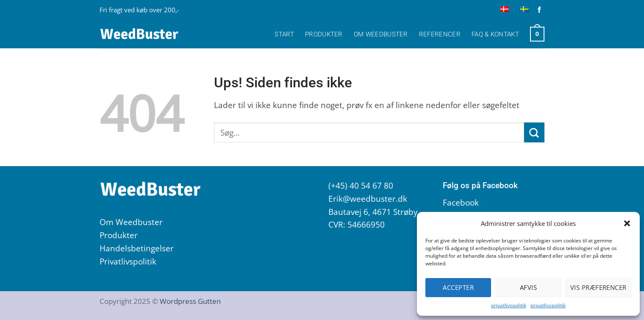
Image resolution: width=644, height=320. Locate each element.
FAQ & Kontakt (495, 34)
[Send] (534, 132)
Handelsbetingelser (137, 248)
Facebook (461, 202)
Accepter (458, 287)
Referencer (440, 34)
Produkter (324, 34)
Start (284, 34)
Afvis (528, 287)
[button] (627, 223)
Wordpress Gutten (190, 301)
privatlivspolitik (509, 305)
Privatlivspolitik (128, 261)
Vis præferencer (598, 287)
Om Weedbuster (381, 34)
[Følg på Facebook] (540, 10)
